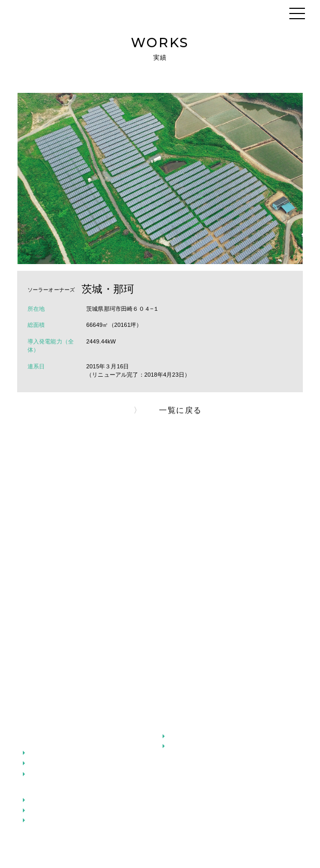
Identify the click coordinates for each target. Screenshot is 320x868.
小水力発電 (45, 810)
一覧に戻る (181, 413)
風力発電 (42, 820)
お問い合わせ (197, 845)
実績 (169, 762)
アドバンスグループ (57, 753)
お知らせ (175, 778)
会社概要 (42, 763)
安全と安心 (185, 736)
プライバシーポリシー (135, 845)
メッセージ (39, 726)
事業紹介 (36, 790)
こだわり (175, 726)
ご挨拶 (38, 774)
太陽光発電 (45, 800)
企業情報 (36, 742)
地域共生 (182, 746)
